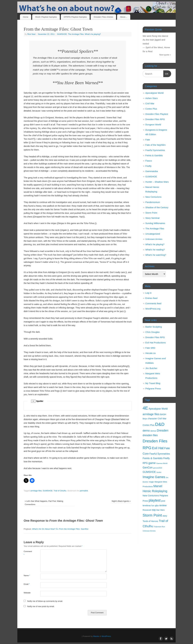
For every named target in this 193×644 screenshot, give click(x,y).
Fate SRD (150, 348)
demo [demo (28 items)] (146, 431)
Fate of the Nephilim (155, 145)
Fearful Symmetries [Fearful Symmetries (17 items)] (160, 454)
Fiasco (149, 161)
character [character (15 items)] (152, 419)
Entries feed (151, 298)
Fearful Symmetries (155, 150)
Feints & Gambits (154, 155)
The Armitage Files (76, 34)
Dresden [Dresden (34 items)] (163, 430)
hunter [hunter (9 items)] (159, 472)
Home (26, 17)
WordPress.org (153, 309)
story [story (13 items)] (165, 516)
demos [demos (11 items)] (153, 431)
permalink (84, 491)
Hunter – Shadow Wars (157, 182)
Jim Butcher (151, 368)
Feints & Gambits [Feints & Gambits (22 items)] (153, 458)
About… (124, 17)
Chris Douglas (152, 332)
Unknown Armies (154, 239)
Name (27, 576)
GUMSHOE (62, 34)
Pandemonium (153, 202)
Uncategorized (153, 234)
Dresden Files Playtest (157, 114)
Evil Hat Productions (156, 343)
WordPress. (106, 636)
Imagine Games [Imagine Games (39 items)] (154, 477)
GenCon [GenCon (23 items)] (148, 468)
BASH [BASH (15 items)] (163, 414)
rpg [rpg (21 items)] (154, 510)
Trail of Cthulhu (60, 491)
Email (27, 584)
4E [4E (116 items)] (145, 408)
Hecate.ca (150, 353)
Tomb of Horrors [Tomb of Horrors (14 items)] (150, 521)
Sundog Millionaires (155, 223)
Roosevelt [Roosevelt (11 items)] (147, 510)
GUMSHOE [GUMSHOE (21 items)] (149, 472)
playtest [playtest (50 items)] (155, 500)
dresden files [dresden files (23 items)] (150, 435)
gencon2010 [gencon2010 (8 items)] (158, 468)
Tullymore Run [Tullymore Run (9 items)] (159, 527)
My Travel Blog (153, 383)
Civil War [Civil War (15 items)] (162, 419)
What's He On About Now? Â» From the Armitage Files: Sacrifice (60, 529)
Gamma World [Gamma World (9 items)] (162, 463)
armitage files (36, 491)
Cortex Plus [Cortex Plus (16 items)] (149, 425)
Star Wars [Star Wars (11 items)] (160, 510)
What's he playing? (93, 34)
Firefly (148, 166)
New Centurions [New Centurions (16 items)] (151, 496)
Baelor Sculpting (154, 327)
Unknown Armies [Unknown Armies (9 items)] (149, 531)
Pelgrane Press (153, 389)
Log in (148, 293)
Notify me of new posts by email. (41, 606)
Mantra (96, 636)
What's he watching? (156, 255)
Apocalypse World (154, 93)
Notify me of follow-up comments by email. (45, 601)
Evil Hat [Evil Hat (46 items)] (158, 448)
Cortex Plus (151, 109)
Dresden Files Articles (103, 17)
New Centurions (153, 197)
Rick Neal (31, 34)
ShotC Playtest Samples (46, 17)
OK (166, 73)
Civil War (150, 103)
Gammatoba (152, 171)
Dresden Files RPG (155, 119)
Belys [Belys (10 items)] (145, 419)
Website (27, 593)
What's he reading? (155, 250)
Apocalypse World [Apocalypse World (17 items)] (158, 409)
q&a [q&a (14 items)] (157, 506)
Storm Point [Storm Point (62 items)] (152, 515)
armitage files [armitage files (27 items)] (151, 414)
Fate (148, 140)
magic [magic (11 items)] (151, 482)
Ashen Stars (152, 98)
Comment (28, 553)
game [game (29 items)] (152, 463)
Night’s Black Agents (121, 501)
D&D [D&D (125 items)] (160, 424)
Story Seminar (153, 218)
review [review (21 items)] (163, 505)
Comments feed (153, 303)
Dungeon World (153, 125)
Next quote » (165, 55)
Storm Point (151, 213)
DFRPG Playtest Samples (75, 17)
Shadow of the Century (157, 207)
